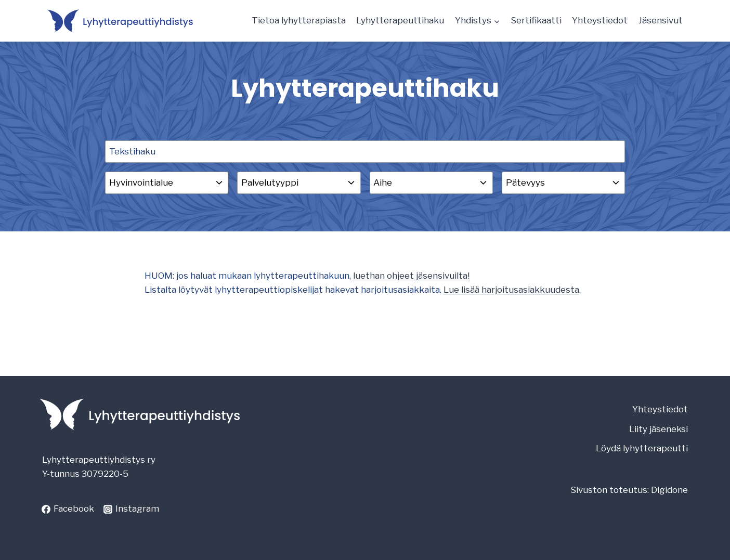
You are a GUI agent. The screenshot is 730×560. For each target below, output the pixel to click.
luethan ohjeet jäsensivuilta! (411, 276)
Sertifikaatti (536, 20)
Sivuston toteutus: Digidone (629, 490)
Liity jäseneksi (659, 429)
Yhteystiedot (600, 20)
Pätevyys (525, 183)
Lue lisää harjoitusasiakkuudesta (511, 290)
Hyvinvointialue (141, 183)
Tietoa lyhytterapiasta (299, 20)
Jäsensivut (661, 20)
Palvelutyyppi (270, 183)
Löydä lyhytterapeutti (642, 448)
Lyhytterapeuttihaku (400, 20)
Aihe (383, 183)
